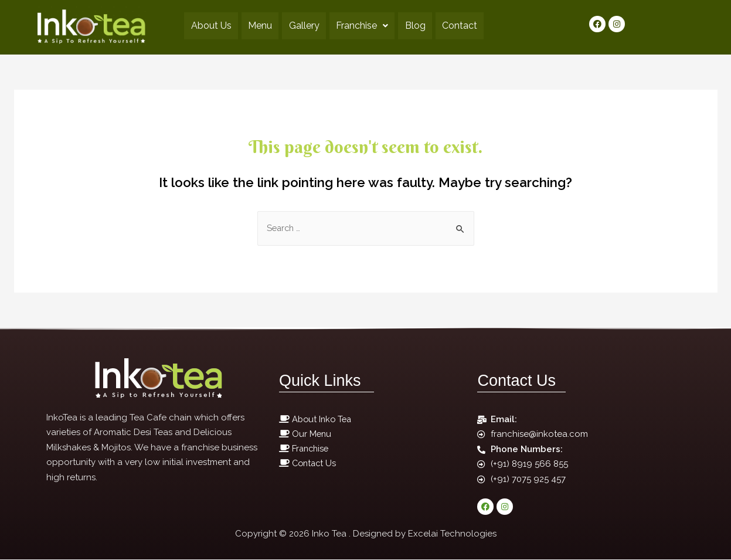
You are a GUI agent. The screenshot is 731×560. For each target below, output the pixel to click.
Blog (422, 26)
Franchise (364, 26)
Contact (471, 26)
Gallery (302, 26)
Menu (254, 26)
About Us (200, 26)
